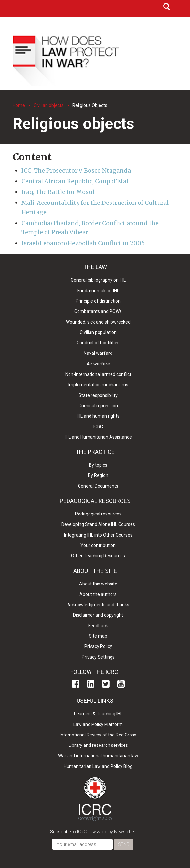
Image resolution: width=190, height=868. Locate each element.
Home (19, 105)
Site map (98, 636)
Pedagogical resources (98, 514)
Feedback (98, 626)
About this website (98, 584)
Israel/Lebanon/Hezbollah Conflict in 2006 (83, 243)
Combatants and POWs (98, 311)
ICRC (98, 427)
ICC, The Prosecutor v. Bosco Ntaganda (76, 171)
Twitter (106, 684)
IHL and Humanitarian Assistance (98, 437)
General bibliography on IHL (98, 280)
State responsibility (98, 395)
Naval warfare (98, 353)
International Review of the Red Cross (98, 735)
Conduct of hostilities (98, 343)
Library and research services (98, 745)
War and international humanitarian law (98, 756)
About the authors (98, 594)
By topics (98, 465)
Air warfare (98, 364)
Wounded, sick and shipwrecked (98, 322)
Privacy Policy (98, 646)
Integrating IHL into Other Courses (98, 535)
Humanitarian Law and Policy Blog (98, 766)
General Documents (98, 486)
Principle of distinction (98, 301)
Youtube (121, 684)
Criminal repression (98, 406)
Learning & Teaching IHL (98, 714)
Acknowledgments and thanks (98, 605)
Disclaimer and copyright (98, 615)
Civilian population (98, 332)
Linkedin (91, 684)
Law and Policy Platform (98, 724)
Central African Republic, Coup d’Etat (75, 181)
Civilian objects (49, 105)
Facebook (75, 684)
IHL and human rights (98, 416)
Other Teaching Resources (98, 556)
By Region (98, 475)
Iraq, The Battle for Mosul (58, 192)
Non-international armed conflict (98, 374)
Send (124, 844)
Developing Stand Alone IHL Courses (98, 524)
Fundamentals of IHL (98, 291)
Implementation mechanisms (98, 385)
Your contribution (98, 545)
